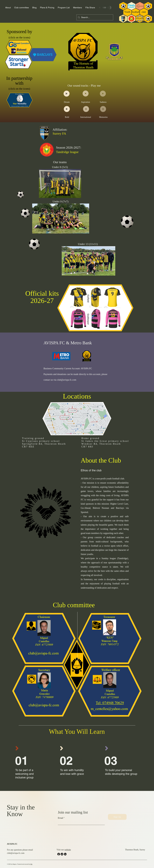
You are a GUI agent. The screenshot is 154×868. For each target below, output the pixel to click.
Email (60, 818)
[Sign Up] (117, 817)
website (68, 850)
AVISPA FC (12, 844)
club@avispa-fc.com (67, 380)
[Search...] (95, 17)
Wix (31, 864)
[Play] (67, 94)
